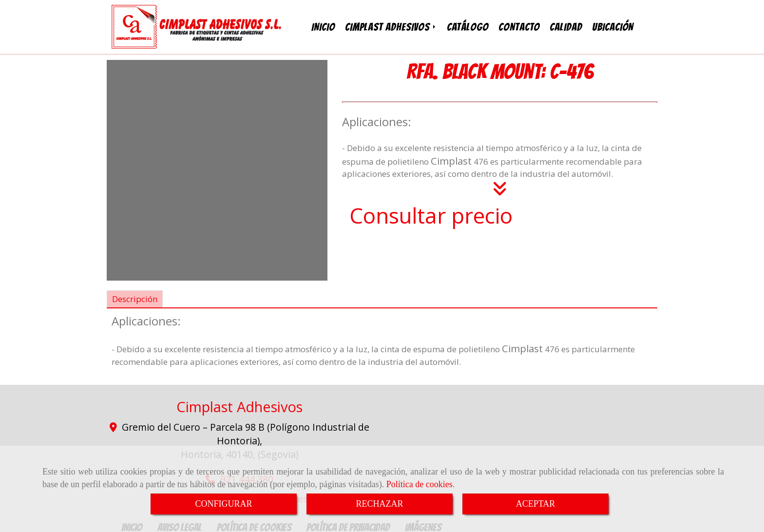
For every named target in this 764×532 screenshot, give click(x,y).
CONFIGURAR (223, 504)
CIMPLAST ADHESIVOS (391, 26)
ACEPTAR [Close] (536, 504)
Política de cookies (420, 484)
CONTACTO (519, 26)
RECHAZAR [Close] (379, 504)
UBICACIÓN (613, 26)
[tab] (135, 297)
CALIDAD (566, 26)
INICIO (323, 26)
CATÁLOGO (468, 26)
